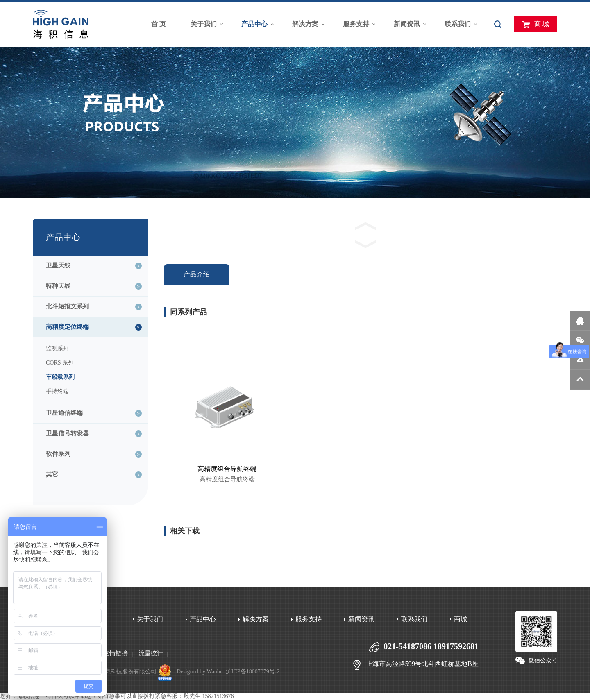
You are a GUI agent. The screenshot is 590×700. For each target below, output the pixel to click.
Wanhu (215, 672)
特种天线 (58, 286)
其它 (52, 474)
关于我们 (204, 24)
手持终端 (57, 391)
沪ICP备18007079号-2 (253, 672)
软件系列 (58, 454)
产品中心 (254, 24)
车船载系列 (60, 377)
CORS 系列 (60, 363)
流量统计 (151, 653)
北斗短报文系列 (67, 306)
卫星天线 (58, 265)
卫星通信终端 (64, 413)
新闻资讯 (407, 24)
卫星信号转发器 (67, 433)
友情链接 (116, 653)
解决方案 (305, 24)
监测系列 (57, 348)
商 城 (536, 25)
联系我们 (458, 24)
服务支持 (356, 24)
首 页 (159, 24)
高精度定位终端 (67, 327)
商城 (461, 619)
